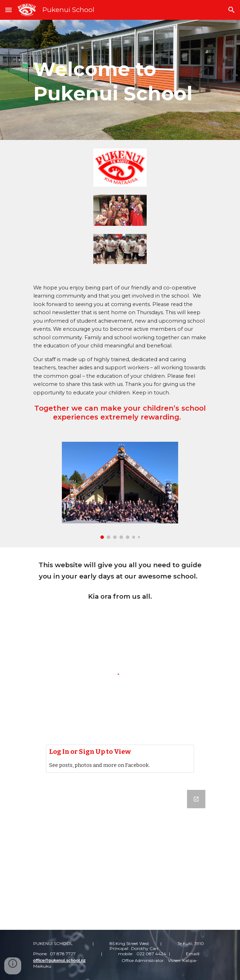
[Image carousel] (120, 491)
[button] (8, 10)
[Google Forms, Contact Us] (120, 856)
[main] (120, 80)
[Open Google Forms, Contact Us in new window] (196, 799)
